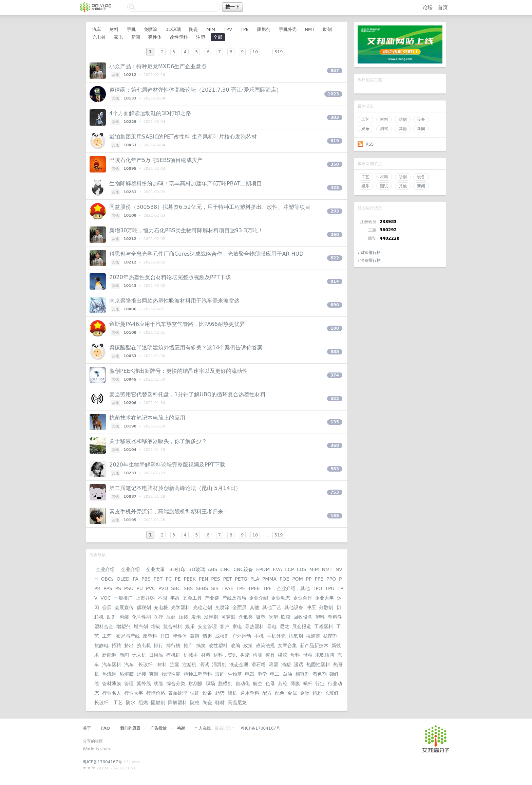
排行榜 (173, 645)
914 (335, 281)
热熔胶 (127, 674)
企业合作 (303, 598)
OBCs (107, 579)
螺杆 (308, 683)
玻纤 (220, 674)
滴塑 (286, 664)
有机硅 (173, 655)
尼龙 (284, 626)
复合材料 (173, 626)
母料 (295, 655)
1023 (333, 94)
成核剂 (222, 636)
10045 (130, 379)
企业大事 (155, 569)
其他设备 (294, 607)
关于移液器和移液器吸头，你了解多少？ (158, 441)
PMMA (269, 579)
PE (178, 579)
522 (335, 399)
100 (335, 328)
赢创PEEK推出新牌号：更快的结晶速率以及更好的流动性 (178, 371)
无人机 (139, 655)
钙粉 (317, 693)
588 (335, 352)
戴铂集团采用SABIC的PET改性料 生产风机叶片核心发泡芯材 (183, 137)
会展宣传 (124, 607)
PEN (204, 579)
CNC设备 (243, 569)
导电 (272, 626)
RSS (370, 144)
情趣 (207, 636)
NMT (310, 29)
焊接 (141, 674)
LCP (289, 569)
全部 (218, 37)
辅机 (232, 693)
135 (335, 422)
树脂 (245, 655)
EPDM (263, 569)
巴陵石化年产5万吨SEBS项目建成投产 (156, 160)
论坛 (427, 7)
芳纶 (283, 683)
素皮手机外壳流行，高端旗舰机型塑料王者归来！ (169, 512)
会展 (107, 607)
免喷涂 (150, 29)
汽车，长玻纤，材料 (146, 664)
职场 (210, 683)
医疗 (158, 617)
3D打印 (177, 569)
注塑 (201, 37)
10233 (130, 473)
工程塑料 (324, 626)
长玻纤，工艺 (109, 702)
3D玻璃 (173, 29)
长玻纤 (332, 693)
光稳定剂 (203, 607)
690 (335, 305)
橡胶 (283, 655)
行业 (320, 683)
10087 (130, 497)
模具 (270, 655)
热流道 (109, 674)
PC (169, 579)
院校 (195, 702)
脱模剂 (225, 683)
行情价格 (156, 693)
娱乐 (365, 129)
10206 (130, 403)
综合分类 (176, 683)
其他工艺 (272, 607)
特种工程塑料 (198, 674)
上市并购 (145, 598)
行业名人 (112, 693)
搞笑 (201, 645)
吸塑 (261, 617)
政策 (248, 645)
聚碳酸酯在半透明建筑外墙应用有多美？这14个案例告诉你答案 (186, 348)
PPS (108, 588)
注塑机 (189, 664)
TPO (318, 588)
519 (279, 52)
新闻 (421, 129)
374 (335, 375)
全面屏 (240, 607)
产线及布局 (234, 598)
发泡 (196, 617)
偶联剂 (144, 607)
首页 (443, 7)
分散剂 (326, 607)
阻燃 (143, 702)
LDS (301, 569)
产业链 (212, 598)
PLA (255, 579)
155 (335, 516)
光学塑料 (180, 607)
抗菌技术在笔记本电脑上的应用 (147, 418)
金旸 (305, 693)
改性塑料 (179, 37)
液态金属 (239, 664)
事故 (175, 598)
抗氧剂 (296, 636)
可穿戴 (228, 617)
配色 (280, 693)
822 (335, 258)
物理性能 (171, 674)
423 (335, 188)
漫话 (299, 664)
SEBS (202, 588)
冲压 (311, 607)
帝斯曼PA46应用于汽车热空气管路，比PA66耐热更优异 (177, 324)
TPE (245, 29)
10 (255, 52)
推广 (188, 645)
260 (335, 235)
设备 (421, 120)
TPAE (227, 588)
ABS (212, 569)
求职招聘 (325, 655)
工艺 (365, 120)
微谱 (195, 636)
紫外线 (144, 683)
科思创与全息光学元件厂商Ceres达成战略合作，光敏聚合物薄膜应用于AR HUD (206, 254)
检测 (258, 655)
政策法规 (265, 645)
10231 (130, 192)
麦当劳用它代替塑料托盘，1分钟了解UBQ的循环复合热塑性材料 (187, 394)
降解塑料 (177, 702)
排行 (158, 645)
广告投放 (158, 728)
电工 (275, 674)
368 (335, 445)
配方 (267, 693)
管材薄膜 (112, 683)
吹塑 (273, 617)
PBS (146, 579)
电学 (262, 674)
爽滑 (154, 674)
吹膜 (286, 617)
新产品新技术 (314, 645)
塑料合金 (104, 626)
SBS (188, 588)
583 (335, 469)
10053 (130, 145)
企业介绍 (105, 569)
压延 (171, 617)
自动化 (243, 683)
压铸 (184, 617)
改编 (235, 645)
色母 (270, 683)
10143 (130, 286)
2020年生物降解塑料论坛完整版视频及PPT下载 (167, 465)
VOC (106, 598)
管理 (129, 683)
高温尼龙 (237, 702)
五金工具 (192, 598)
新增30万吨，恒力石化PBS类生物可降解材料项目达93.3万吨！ (186, 230)
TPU (330, 588)
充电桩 (99, 37)
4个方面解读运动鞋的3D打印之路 (150, 113)
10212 (130, 75)
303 (335, 117)
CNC (225, 569)
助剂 (403, 120)
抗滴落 (313, 636)
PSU (129, 588)
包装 (124, 617)
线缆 (158, 683)
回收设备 (303, 617)
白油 (287, 674)
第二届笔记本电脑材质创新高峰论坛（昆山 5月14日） (175, 488)
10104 (130, 450)
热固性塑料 (318, 664)
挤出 (129, 645)
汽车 (97, 29)
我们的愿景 (130, 728)
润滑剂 (219, 664)
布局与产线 (128, 636)
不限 (163, 598)
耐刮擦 (195, 683)
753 (335, 492)
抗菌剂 (330, 636)
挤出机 (144, 645)
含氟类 (246, 617)
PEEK (189, 579)
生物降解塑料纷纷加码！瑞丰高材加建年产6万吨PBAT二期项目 (186, 184)
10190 (130, 426)
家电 (118, 37)
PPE (319, 579)
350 (335, 164)
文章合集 (287, 645)
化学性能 (141, 617)
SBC (176, 588)
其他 (403, 129)
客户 (225, 626)
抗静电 (101, 645)
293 (335, 211)
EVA (277, 569)
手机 (131, 29)
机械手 (191, 655)
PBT (158, 579)
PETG (241, 579)
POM (298, 579)
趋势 (220, 693)
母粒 (308, 655)
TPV (228, 29)
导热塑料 (254, 626)
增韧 (156, 626)
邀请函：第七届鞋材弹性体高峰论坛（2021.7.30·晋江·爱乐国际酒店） (195, 90)
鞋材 (220, 702)
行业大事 (134, 693)
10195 (130, 520)
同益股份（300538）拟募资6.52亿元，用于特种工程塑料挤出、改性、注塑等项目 (210, 207)
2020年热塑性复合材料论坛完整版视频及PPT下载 (170, 277)
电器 (250, 674)
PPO (331, 579)
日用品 (156, 655)
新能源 (109, 655)
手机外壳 (288, 29)
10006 (130, 309)
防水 (131, 702)
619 (335, 141)
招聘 (116, 645)
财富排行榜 (370, 253)
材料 (384, 120)
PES (215, 579)
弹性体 (155, 37)
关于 (87, 728)
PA (136, 579)
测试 (384, 129)
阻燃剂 (264, 29)
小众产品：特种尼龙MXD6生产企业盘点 (158, 66)
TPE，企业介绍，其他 (286, 588)
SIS (215, 588)
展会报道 (302, 626)
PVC (151, 588)
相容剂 (302, 674)
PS (118, 588)
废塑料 (150, 636)
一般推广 (123, 598)
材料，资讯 (225, 655)
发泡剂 (211, 617)
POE (284, 579)
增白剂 (141, 626)
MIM (211, 29)
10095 (130, 169)
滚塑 (273, 664)
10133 (130, 98)
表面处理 (177, 693)
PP (309, 579)
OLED (123, 579)
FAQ (106, 728)
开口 (165, 636)
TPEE (254, 588)
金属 (292, 693)
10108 (130, 215)
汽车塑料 (112, 664)
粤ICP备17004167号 (260, 728)
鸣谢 (181, 728)
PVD (163, 588)
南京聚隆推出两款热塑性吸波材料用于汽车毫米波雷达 (174, 301)
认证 (195, 693)
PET (227, 579)
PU (140, 588)
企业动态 (281, 598)
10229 (130, 122)
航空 (258, 683)
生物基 (235, 674)
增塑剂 (123, 626)
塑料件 (335, 617)
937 (335, 71)
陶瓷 (193, 29)
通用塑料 (250, 693)
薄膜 (295, 683)
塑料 (320, 617)
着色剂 (320, 674)
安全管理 (207, 626)
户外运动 (242, 636)
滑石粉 (259, 664)
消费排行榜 (370, 260)
